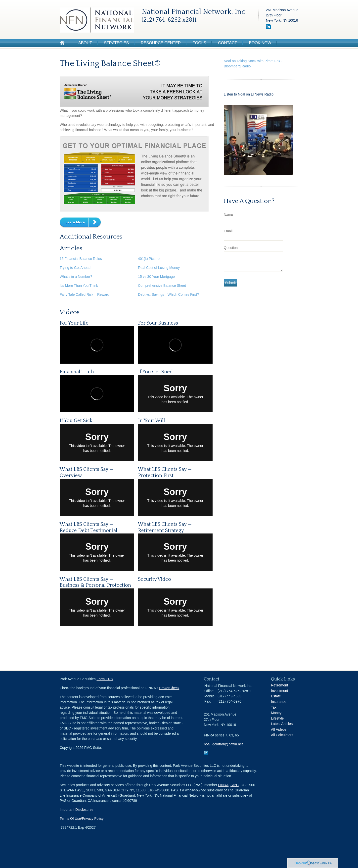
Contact (227, 43)
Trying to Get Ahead (75, 268)
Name (228, 215)
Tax (274, 707)
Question (231, 248)
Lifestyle (277, 718)
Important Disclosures (76, 810)
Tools (199, 43)
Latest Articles (282, 724)
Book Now (260, 43)
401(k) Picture (149, 259)
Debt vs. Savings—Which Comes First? (168, 294)
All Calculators (282, 735)
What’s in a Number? (76, 277)
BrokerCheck (169, 688)
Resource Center (161, 43)
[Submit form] (230, 283)
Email (228, 231)
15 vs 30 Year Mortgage (156, 277)
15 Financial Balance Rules (81, 259)
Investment (279, 691)
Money (276, 713)
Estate (276, 696)
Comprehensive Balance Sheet (162, 286)
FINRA (223, 785)
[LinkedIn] (268, 28)
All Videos (279, 729)
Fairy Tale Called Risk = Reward (84, 294)
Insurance (279, 702)
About (85, 43)
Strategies (116, 43)
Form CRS (105, 679)
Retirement (279, 685)
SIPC (235, 785)
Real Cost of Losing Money (159, 268)
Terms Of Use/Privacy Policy (82, 819)
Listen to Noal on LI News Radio (249, 94)
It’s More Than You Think (79, 286)
